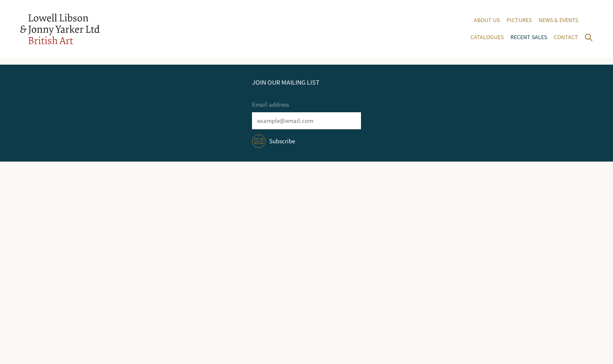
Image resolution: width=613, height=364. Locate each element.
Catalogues (487, 37)
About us (487, 20)
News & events (558, 20)
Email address (271, 105)
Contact (566, 37)
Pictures (519, 20)
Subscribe (282, 141)
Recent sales (529, 37)
